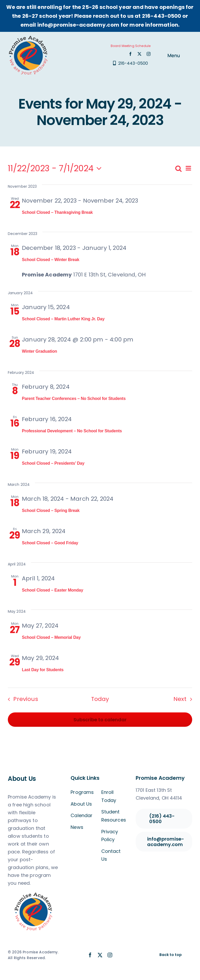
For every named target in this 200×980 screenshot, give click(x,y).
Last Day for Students (43, 670)
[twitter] (139, 54)
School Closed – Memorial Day (51, 637)
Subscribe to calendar (100, 720)
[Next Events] (185, 699)
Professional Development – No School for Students (72, 431)
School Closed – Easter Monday (52, 590)
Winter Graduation (39, 351)
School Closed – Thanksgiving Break (57, 212)
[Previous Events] (21, 699)
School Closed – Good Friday (50, 543)
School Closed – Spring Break (51, 510)
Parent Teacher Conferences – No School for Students (74, 399)
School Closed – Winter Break (51, 260)
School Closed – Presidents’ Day (53, 463)
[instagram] (149, 54)
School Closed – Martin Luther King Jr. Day (63, 319)
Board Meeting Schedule (131, 46)
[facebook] (130, 54)
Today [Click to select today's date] (100, 699)
